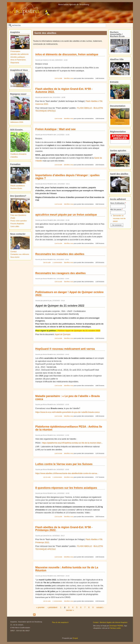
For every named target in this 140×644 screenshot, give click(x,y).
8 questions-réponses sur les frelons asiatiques (66, 488)
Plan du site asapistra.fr (60, 622)
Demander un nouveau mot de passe (119, 218)
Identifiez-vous (69, 78)
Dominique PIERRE (116, 626)
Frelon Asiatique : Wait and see (55, 129)
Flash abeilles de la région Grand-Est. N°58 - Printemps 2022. (64, 529)
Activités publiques (18, 57)
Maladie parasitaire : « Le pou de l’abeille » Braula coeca (68, 398)
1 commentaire (57, 262)
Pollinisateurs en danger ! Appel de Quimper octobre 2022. (69, 294)
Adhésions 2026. (17, 122)
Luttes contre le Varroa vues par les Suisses (64, 464)
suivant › (100, 607)
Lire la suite (58, 78)
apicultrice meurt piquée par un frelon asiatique (66, 215)
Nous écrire (15, 257)
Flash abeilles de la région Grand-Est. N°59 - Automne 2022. (64, 90)
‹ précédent (52, 607)
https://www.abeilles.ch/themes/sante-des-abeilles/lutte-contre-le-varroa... (67, 473)
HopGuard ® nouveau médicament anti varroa (65, 349)
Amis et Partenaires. (18, 60)
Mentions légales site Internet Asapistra (114, 622)
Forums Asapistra (17, 223)
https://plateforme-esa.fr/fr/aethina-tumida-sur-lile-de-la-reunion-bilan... (72, 443)
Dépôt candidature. (18, 186)
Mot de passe (116, 209)
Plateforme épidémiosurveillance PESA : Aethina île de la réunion (69, 428)
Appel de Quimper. (63, 334)
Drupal (75, 638)
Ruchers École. (16, 188)
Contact (13, 251)
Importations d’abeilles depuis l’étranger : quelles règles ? (68, 177)
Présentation (15, 51)
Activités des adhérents (20, 54)
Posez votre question (19, 221)
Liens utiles (15, 226)
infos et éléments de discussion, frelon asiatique (67, 54)
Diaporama (15, 63)
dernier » (70, 610)
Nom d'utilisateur (118, 203)
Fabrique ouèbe (115, 628)
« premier (40, 607)
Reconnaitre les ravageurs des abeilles (61, 273)
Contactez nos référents (20, 254)
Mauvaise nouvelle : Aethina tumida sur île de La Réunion (67, 569)
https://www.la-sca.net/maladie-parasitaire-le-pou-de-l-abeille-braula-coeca (67, 412)
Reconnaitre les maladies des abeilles (60, 254)
